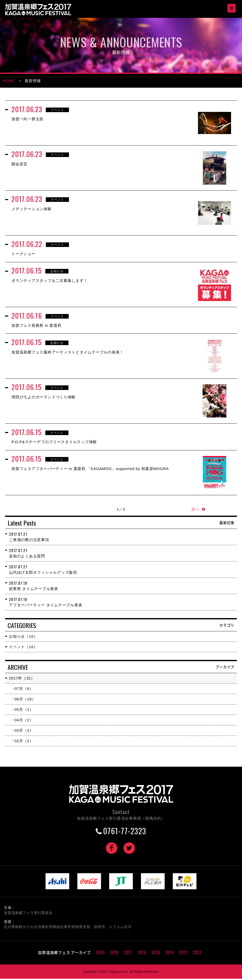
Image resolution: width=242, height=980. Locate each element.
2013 (183, 954)
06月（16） (25, 700)
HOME (9, 81)
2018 (114, 954)
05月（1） (24, 711)
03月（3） (24, 732)
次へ (195, 510)
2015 (156, 954)
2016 (142, 954)
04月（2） (24, 721)
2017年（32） (22, 679)
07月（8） (24, 690)
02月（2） (24, 742)
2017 (128, 954)
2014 (170, 954)
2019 (100, 954)
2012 (197, 954)
